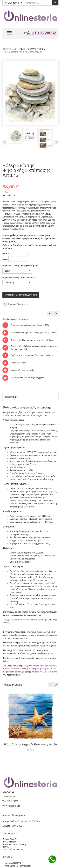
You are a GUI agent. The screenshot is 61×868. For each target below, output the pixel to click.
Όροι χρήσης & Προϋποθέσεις (18, 866)
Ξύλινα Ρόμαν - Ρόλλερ (13, 849)
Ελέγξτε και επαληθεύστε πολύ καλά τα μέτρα (23, 620)
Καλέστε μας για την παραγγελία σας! (21, 295)
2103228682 (49, 672)
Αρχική (22, 49)
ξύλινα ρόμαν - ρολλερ (37, 669)
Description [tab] (12, 397)
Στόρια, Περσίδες (11, 839)
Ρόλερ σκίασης (10, 842)
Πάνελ (6, 847)
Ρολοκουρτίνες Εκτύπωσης (15, 844)
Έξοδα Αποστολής (13, 863)
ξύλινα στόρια (33, 666)
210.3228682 (44, 33)
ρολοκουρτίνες (20, 669)
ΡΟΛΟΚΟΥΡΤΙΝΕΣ (36, 49)
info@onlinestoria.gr (11, 806)
